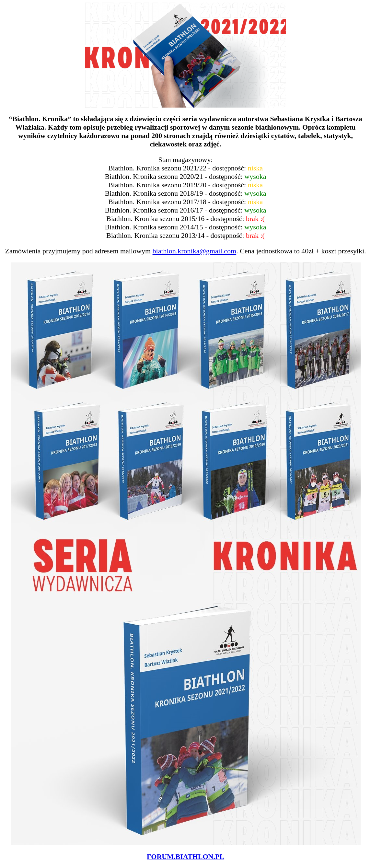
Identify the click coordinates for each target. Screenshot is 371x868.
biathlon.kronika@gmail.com (195, 251)
